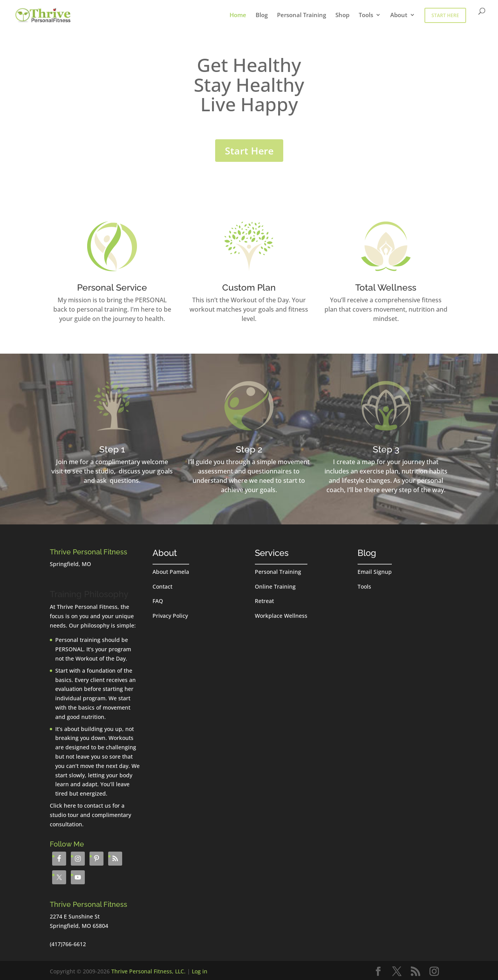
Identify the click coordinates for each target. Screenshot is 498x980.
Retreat (264, 601)
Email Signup (375, 572)
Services (272, 553)
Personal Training (302, 15)
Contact (162, 586)
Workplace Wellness (281, 616)
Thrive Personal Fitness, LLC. (148, 971)
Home (238, 15)
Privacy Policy (170, 616)
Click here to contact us (80, 806)
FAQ (158, 601)
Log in (200, 971)
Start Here (445, 15)
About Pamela (171, 572)
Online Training (275, 586)
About (399, 15)
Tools (366, 15)
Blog (262, 15)
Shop (342, 15)
